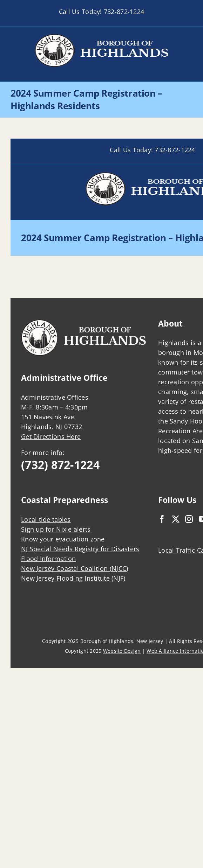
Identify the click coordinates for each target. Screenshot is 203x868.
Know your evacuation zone (63, 539)
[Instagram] (189, 519)
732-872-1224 (124, 12)
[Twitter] (176, 519)
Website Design (122, 651)
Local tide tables (46, 519)
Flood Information (49, 559)
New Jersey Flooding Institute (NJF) (73, 578)
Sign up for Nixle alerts (56, 529)
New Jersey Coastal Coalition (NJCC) (75, 568)
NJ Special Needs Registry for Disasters (80, 549)
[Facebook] (162, 519)
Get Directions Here (51, 436)
